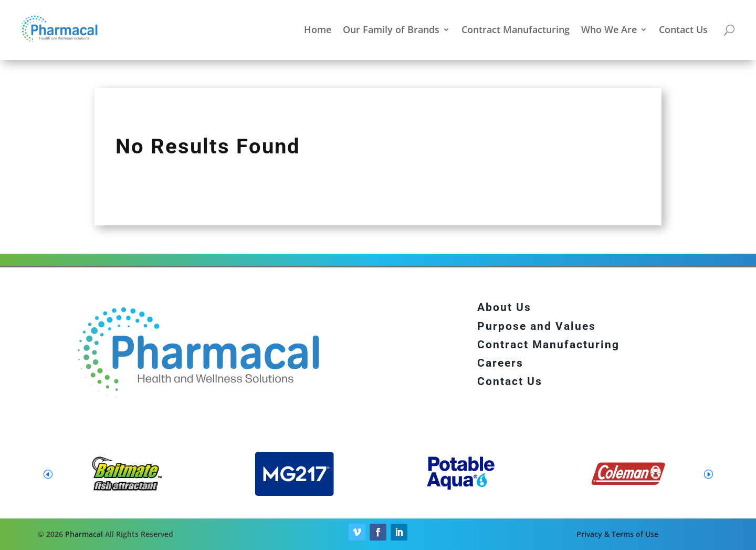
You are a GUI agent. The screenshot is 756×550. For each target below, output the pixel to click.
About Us (504, 307)
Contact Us (683, 29)
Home (318, 29)
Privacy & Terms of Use (617, 534)
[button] (708, 474)
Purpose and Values (537, 326)
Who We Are (609, 29)
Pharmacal (84, 534)
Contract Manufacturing (516, 29)
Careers (500, 363)
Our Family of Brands (391, 29)
